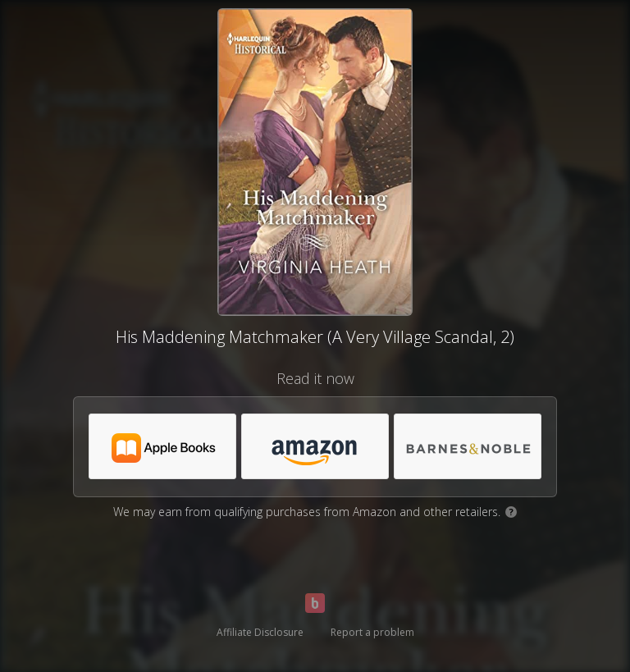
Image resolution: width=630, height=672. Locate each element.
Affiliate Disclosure (260, 632)
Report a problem (372, 632)
